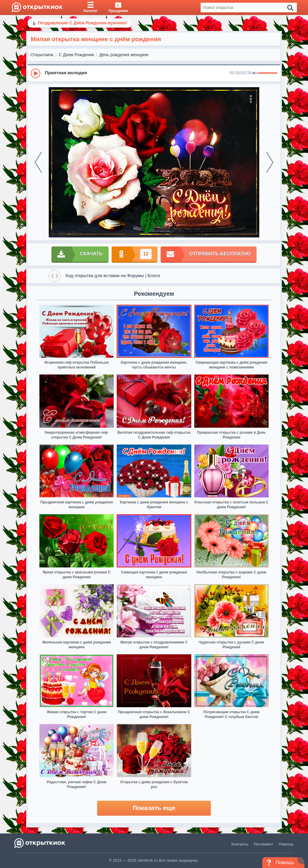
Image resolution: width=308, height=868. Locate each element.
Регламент (263, 844)
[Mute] (255, 73)
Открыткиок (42, 55)
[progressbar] (268, 73)
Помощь (286, 844)
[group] (154, 73)
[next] (270, 162)
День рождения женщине (124, 55)
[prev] (38, 162)
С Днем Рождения (76, 55)
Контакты (240, 844)
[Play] (35, 73)
